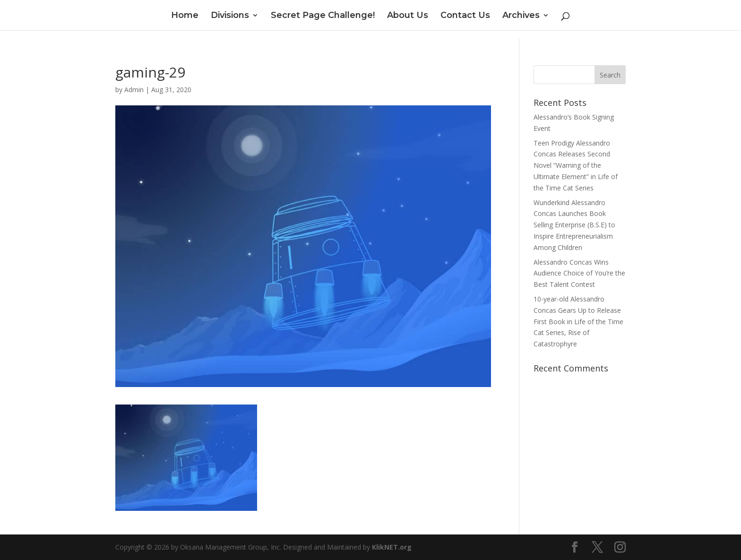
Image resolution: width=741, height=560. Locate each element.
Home (185, 16)
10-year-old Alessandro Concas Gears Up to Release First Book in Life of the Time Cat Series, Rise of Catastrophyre (578, 321)
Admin (134, 90)
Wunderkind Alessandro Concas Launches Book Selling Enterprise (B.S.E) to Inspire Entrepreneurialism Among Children (574, 225)
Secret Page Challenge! (323, 16)
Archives (521, 16)
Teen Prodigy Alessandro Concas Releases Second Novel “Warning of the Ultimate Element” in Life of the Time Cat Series (576, 165)
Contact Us (465, 16)
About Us (408, 16)
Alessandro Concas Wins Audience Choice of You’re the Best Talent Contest (579, 273)
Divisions (230, 16)
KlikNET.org (392, 547)
